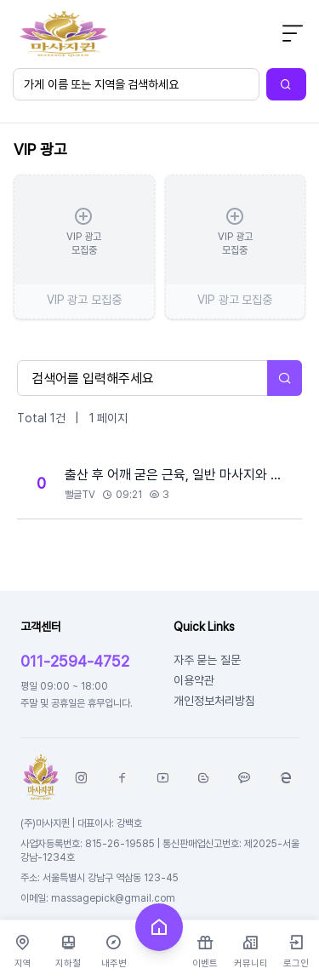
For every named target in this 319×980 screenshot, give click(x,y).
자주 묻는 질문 (207, 659)
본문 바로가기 (0, 0)
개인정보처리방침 (214, 700)
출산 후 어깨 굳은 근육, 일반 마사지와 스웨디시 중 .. (178, 474)
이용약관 (194, 680)
